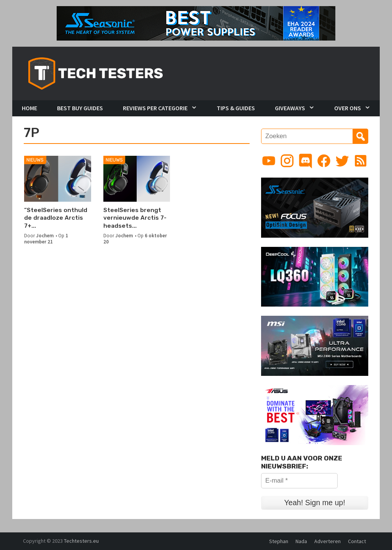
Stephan (279, 541)
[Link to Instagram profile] (287, 161)
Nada (301, 541)
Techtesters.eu (81, 541)
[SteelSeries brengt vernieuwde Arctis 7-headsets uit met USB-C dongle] (137, 179)
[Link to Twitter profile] (342, 161)
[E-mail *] (299, 481)
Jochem (45, 235)
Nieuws (35, 160)
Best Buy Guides (80, 108)
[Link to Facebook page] (324, 161)
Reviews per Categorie (155, 108)
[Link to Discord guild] (305, 161)
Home (29, 108)
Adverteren (327, 541)
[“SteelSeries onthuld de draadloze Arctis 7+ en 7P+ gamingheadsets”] (58, 179)
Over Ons (348, 108)
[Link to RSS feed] (361, 161)
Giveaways (290, 108)
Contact (357, 541)
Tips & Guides (236, 108)
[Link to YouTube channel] (269, 161)
